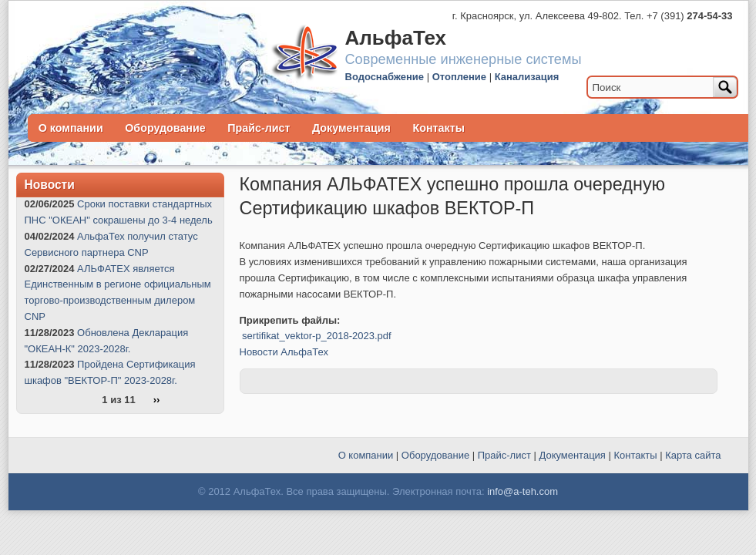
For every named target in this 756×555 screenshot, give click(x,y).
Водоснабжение (385, 77)
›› (157, 400)
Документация (351, 128)
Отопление (459, 77)
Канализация (527, 77)
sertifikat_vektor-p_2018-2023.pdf (316, 336)
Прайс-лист (259, 128)
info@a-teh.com (522, 491)
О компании (71, 128)
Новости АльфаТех (284, 352)
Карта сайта (693, 455)
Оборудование (165, 128)
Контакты (439, 128)
